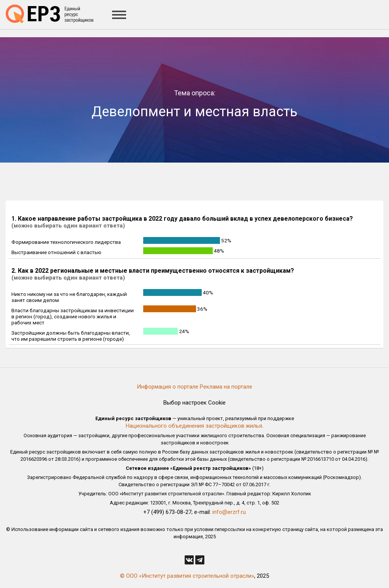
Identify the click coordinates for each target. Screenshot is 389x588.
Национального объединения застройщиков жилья (194, 426)
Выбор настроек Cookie (194, 403)
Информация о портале (168, 387)
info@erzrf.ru (229, 512)
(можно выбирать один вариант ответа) (68, 226)
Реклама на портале (226, 387)
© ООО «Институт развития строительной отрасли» (187, 576)
